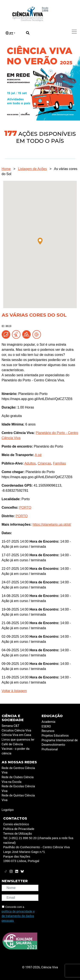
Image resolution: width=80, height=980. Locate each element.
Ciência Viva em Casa (16, 735)
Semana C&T (11, 726)
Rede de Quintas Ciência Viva (18, 798)
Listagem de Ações (32, 169)
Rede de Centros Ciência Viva (18, 770)
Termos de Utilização (18, 834)
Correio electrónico (16, 824)
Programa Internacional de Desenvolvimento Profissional (60, 745)
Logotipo (8, 810)
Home (6, 169)
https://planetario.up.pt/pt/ (52, 524)
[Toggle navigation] (74, 32)
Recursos (48, 731)
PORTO (25, 508)
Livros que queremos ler (18, 740)
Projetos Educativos (55, 736)
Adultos (30, 463)
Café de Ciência (12, 744)
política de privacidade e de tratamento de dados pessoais (18, 916)
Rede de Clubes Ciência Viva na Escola (18, 780)
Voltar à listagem (14, 691)
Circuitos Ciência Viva (17, 731)
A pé (38, 455)
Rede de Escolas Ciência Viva (18, 789)
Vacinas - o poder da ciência (16, 751)
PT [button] (9, 33)
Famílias (59, 463)
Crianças (44, 463)
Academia (48, 722)
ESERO (46, 727)
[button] (40, 241)
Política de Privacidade (19, 829)
